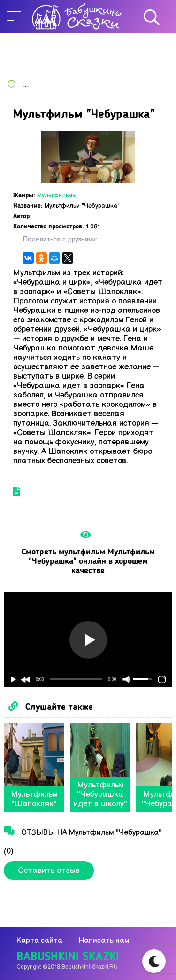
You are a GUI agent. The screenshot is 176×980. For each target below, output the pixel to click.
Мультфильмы (57, 195)
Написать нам (104, 941)
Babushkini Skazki (68, 957)
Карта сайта (39, 941)
